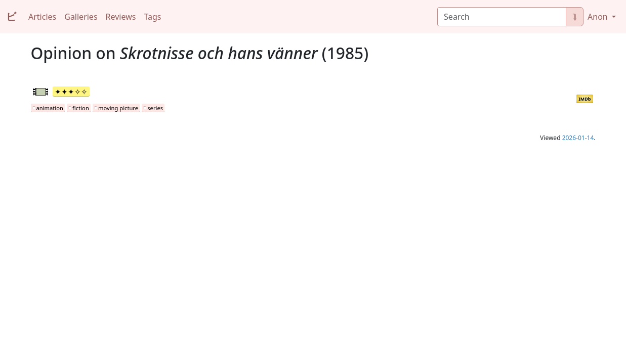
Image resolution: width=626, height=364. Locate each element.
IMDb (585, 99)
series (155, 108)
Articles (42, 17)
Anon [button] (599, 17)
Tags (152, 17)
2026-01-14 (578, 138)
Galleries (81, 17)
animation (50, 108)
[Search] (502, 17)
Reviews (121, 17)
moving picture (118, 108)
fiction (81, 108)
